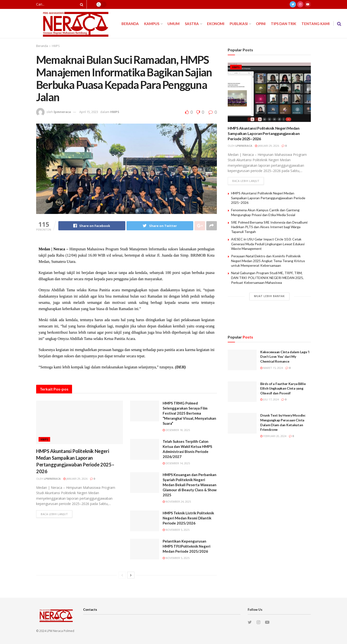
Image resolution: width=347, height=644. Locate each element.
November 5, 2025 (176, 530)
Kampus (152, 24)
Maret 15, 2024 (272, 368)
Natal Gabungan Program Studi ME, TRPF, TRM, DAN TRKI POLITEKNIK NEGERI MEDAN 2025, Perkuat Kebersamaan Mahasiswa (267, 278)
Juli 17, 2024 (270, 399)
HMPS (56, 46)
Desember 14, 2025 (176, 463)
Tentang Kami (316, 24)
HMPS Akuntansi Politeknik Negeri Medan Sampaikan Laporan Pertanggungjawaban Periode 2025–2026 (264, 133)
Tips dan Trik (284, 24)
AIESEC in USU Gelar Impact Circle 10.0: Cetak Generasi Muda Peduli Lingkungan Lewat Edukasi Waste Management (268, 244)
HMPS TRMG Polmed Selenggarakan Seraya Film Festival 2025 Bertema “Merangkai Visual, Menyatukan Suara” (189, 413)
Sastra (192, 24)
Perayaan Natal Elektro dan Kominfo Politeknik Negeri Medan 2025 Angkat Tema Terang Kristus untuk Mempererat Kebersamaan (268, 261)
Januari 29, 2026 (75, 479)
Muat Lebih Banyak (269, 296)
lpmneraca (62, 112)
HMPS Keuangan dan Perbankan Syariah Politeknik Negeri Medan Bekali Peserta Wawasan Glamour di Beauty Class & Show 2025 (190, 485)
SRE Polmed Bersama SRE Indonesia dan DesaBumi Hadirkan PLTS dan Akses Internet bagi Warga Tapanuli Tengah (269, 227)
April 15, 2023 (89, 112)
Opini (261, 24)
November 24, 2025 (177, 501)
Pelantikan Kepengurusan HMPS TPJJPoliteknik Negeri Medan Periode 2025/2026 (187, 546)
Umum (173, 24)
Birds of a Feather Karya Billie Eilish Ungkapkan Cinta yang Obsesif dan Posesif (283, 388)
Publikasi (239, 24)
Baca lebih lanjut (54, 514)
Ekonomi (216, 24)
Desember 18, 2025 (176, 430)
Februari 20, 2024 (273, 436)
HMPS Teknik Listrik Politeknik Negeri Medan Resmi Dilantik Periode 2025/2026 (188, 518)
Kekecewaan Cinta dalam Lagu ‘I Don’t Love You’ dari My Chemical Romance (285, 357)
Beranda (130, 24)
